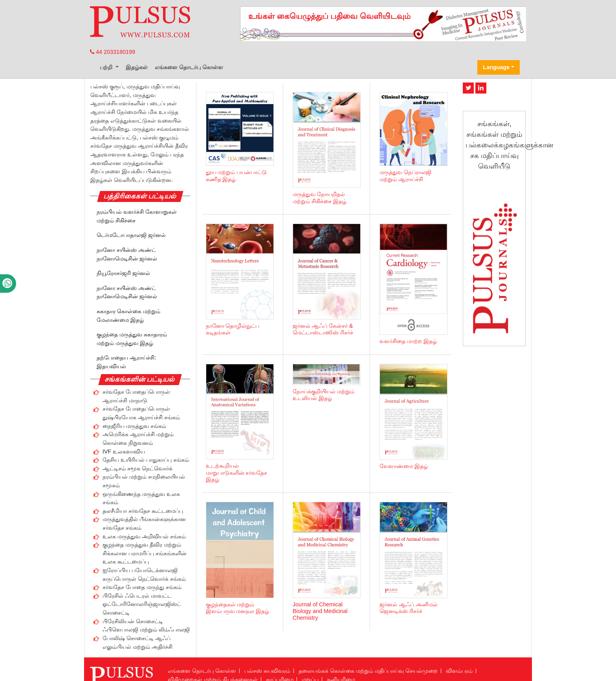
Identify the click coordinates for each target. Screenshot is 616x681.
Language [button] (496, 67)
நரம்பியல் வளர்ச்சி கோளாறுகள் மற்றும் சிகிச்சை (137, 216)
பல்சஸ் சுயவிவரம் (267, 671)
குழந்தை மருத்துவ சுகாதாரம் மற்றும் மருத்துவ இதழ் (132, 339)
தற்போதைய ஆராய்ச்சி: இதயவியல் (126, 362)
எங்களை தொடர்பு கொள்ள (189, 67)
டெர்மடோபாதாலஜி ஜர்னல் (131, 235)
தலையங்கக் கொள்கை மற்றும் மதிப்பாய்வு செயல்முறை (368, 671)
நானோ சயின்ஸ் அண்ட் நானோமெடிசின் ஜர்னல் (127, 254)
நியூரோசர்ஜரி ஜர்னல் (123, 273)
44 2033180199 (113, 52)
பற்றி (107, 67)
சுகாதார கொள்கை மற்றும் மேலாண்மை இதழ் (128, 316)
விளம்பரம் (459, 671)
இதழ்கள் (137, 67)
